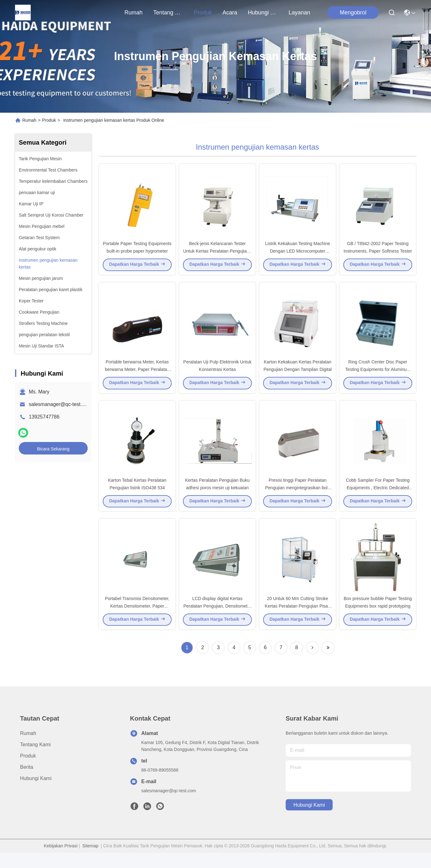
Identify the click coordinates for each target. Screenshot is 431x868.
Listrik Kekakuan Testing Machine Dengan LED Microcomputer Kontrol (298, 255)
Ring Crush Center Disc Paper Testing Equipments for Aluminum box (378, 377)
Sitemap (90, 861)
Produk (203, 13)
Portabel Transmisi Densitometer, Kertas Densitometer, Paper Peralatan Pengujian (137, 621)
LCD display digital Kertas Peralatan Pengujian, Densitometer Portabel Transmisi (217, 621)
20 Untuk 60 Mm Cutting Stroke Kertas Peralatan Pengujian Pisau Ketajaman (297, 621)
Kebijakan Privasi (61, 861)
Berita (27, 782)
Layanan (299, 13)
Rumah (133, 13)
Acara (230, 13)
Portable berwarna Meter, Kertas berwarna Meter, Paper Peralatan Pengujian (137, 377)
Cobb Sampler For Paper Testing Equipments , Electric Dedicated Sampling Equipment (378, 499)
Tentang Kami (168, 13)
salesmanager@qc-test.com (60, 404)
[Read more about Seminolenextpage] (312, 663)
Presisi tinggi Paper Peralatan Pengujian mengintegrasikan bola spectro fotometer (297, 499)
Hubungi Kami (263, 13)
